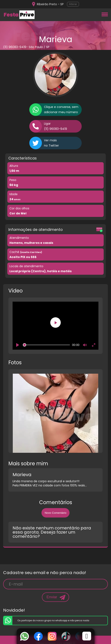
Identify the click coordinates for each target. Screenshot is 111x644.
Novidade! (14, 610)
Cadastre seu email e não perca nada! (45, 573)
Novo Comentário (55, 513)
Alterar (73, 4)
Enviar (52, 597)
